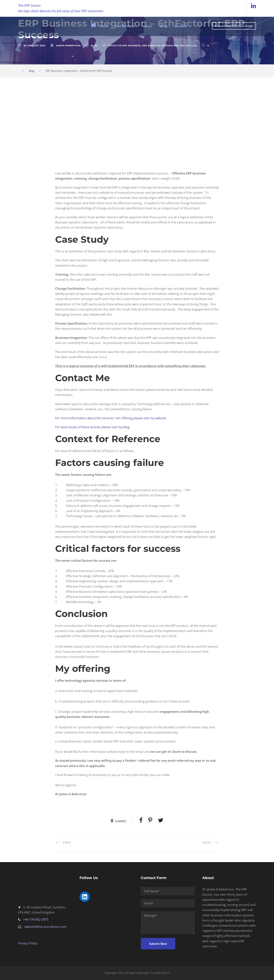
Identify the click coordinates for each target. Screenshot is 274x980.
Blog (163, 26)
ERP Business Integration (160, 46)
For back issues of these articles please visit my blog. (93, 427)
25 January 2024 (35, 46)
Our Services (125, 26)
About (147, 26)
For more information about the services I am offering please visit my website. (111, 418)
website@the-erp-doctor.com (46, 927)
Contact (181, 26)
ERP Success (189, 46)
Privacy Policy (28, 943)
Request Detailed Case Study (234, 26)
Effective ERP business (124, 46)
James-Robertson (68, 46)
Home (99, 25)
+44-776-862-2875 (36, 919)
